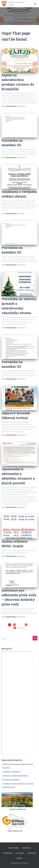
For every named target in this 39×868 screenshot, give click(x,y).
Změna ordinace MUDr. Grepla (15, 544)
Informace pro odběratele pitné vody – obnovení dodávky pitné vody (19, 597)
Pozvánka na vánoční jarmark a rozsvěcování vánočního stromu (19, 306)
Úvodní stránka (14, 848)
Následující (21, 628)
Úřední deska (8, 853)
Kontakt (19, 858)
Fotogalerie (32, 853)
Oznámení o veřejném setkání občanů (19, 194)
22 (29, 625)
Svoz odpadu (20, 853)
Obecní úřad (27, 848)
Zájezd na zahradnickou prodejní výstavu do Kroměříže (18, 82)
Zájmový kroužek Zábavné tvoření (16, 415)
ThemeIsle (25, 863)
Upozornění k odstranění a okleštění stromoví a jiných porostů (18, 476)
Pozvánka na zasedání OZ (12, 143)
